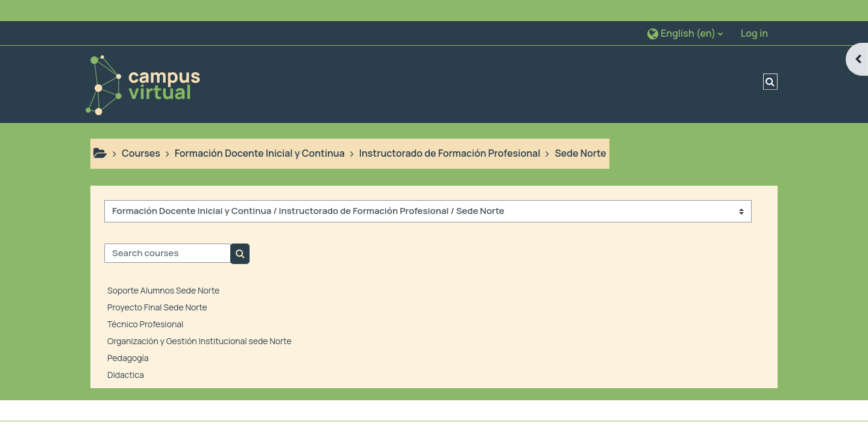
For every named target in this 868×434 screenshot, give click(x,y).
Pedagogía (128, 336)
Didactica (126, 353)
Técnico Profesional (145, 302)
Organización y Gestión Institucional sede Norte (200, 319)
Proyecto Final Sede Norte (157, 285)
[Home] (142, 62)
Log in (754, 12)
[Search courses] (168, 232)
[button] (685, 12)
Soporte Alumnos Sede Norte (163, 269)
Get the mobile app (368, 421)
